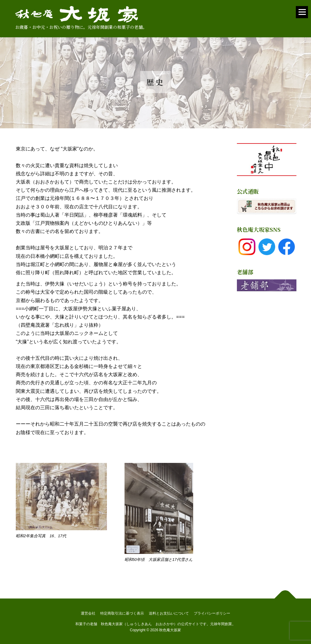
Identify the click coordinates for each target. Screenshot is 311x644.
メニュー (302, 15)
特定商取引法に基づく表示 (122, 613)
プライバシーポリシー (212, 613)
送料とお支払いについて (169, 613)
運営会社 (88, 613)
